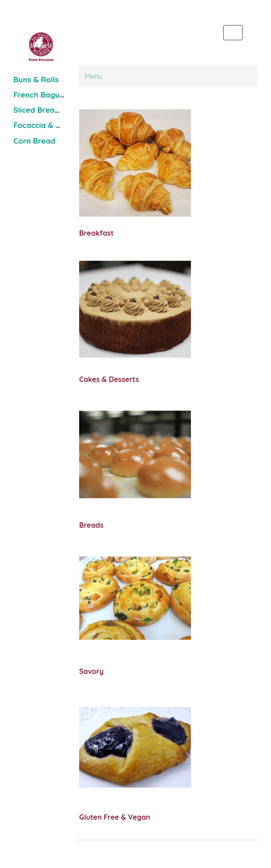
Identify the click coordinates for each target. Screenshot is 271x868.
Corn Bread (34, 141)
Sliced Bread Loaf (46, 110)
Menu (93, 76)
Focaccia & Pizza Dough (57, 125)
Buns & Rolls (36, 79)
